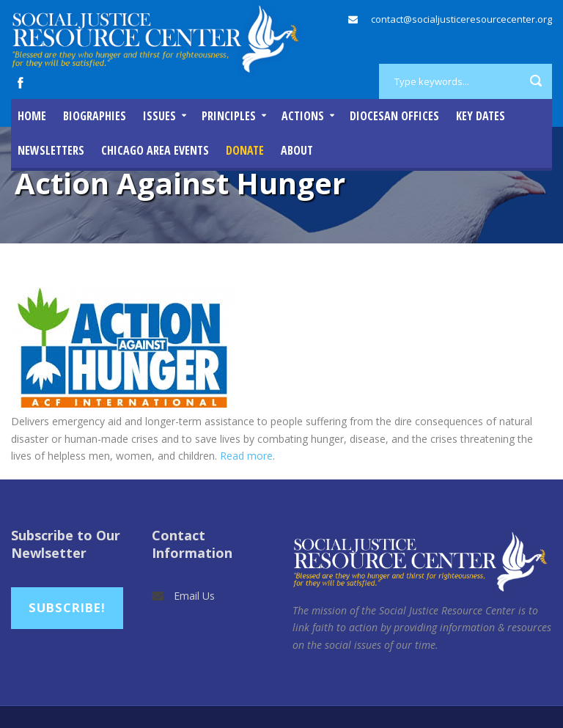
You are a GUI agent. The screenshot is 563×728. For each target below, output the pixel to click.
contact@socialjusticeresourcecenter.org (461, 19)
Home (32, 116)
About (297, 150)
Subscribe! (67, 607)
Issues (159, 116)
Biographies (95, 116)
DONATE (245, 150)
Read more (246, 456)
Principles (229, 116)
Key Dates (481, 116)
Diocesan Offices (394, 116)
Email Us (194, 596)
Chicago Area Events (155, 150)
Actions (303, 116)
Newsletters (51, 150)
